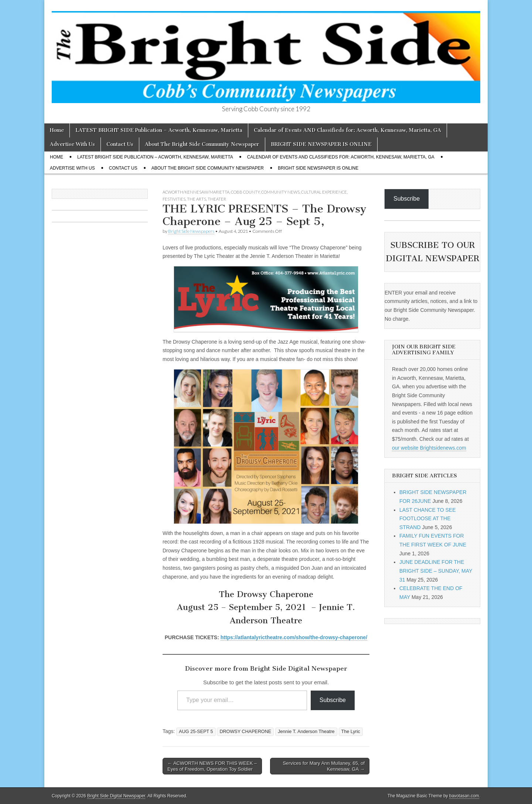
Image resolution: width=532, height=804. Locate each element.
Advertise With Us (72, 144)
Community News (280, 192)
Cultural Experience (324, 192)
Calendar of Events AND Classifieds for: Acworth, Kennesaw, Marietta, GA (347, 130)
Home (57, 130)
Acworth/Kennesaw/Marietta (196, 192)
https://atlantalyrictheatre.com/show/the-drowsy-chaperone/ (294, 637)
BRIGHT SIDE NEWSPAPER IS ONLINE (321, 144)
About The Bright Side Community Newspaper (202, 144)
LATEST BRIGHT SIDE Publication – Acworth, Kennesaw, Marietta (159, 130)
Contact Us (120, 144)
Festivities (174, 199)
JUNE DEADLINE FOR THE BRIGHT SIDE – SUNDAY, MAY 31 (436, 571)
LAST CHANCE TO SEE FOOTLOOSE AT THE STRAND (428, 519)
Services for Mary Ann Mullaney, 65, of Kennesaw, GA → (324, 766)
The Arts (197, 199)
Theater (217, 199)
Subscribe (333, 700)
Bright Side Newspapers (191, 231)
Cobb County (245, 192)
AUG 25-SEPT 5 (196, 732)
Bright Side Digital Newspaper (116, 796)
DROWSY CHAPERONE (245, 732)
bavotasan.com (464, 796)
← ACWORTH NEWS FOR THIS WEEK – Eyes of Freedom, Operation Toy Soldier (212, 766)
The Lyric (351, 732)
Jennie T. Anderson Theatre (306, 732)
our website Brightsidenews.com (429, 448)
